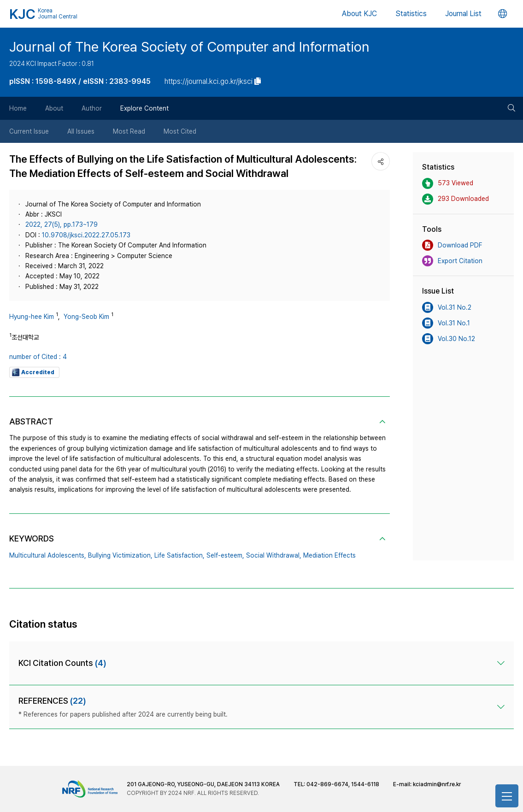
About (54, 108)
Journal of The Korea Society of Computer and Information (189, 47)
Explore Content (144, 108)
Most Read (129, 131)
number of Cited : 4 (38, 357)
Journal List (463, 14)
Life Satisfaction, (179, 555)
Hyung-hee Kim (32, 317)
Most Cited (180, 131)
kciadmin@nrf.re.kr (437, 784)
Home (18, 108)
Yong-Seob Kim (86, 317)
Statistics (411, 14)
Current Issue (29, 131)
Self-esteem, (225, 555)
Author (92, 108)
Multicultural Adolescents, (48, 555)
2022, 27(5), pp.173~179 (62, 224)
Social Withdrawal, (274, 555)
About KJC (359, 14)
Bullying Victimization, (120, 555)
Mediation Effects (329, 555)
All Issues (81, 131)
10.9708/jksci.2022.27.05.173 (86, 235)
